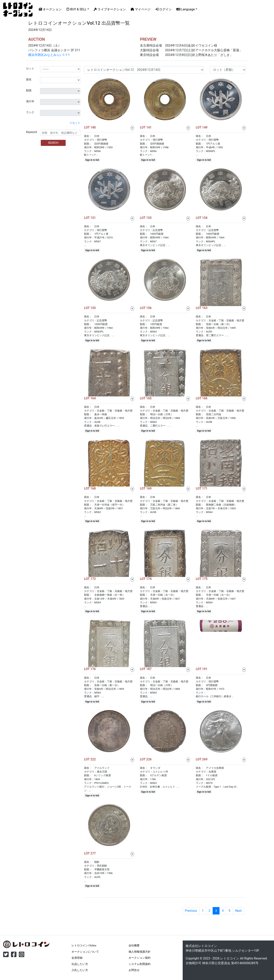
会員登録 (77, 958)
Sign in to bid (92, 160)
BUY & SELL (76, 9)
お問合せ (134, 970)
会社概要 (134, 945)
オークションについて (85, 952)
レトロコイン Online (84, 945)
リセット (75, 123)
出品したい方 (80, 964)
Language (186, 9)
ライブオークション (110, 9)
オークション (50, 9)
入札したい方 (80, 970)
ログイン (163, 9)
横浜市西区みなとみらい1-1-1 (49, 55)
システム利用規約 (140, 964)
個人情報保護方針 (140, 952)
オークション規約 (140, 958)
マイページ (141, 9)
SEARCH (53, 143)
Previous (191, 911)
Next (238, 911)
